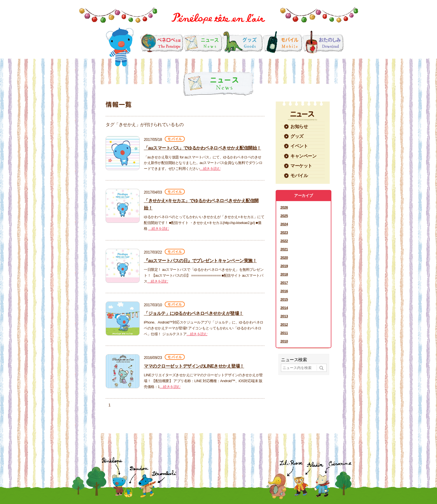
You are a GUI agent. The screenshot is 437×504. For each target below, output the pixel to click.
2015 (284, 299)
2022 (284, 241)
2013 (284, 316)
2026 (284, 207)
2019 (284, 266)
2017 (284, 283)
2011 (284, 333)
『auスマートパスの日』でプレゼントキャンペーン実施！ (200, 261)
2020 (284, 258)
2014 (284, 308)
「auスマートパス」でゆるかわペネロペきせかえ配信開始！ (202, 148)
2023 (284, 232)
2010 (284, 341)
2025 (284, 216)
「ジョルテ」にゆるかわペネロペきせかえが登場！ (194, 313)
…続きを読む (210, 169)
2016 (284, 291)
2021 (284, 249)
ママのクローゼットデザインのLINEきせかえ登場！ (194, 366)
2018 (284, 274)
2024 (284, 224)
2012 (284, 325)
